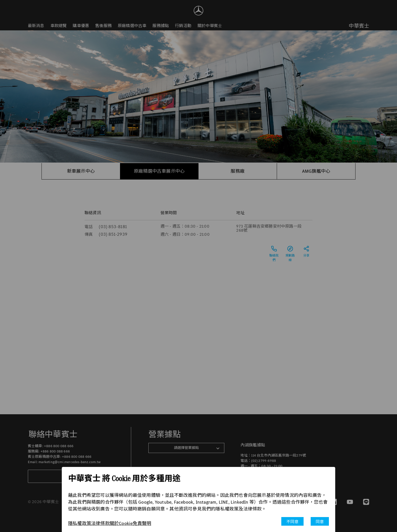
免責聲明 (142, 523)
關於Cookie (121, 523)
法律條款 (100, 523)
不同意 (293, 522)
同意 (320, 522)
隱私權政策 (80, 523)
